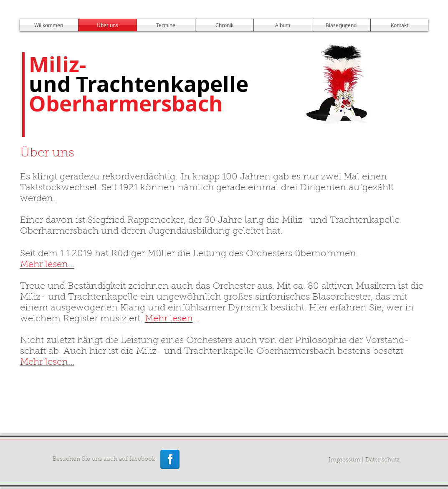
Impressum (344, 460)
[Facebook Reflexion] (170, 459)
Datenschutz (382, 460)
